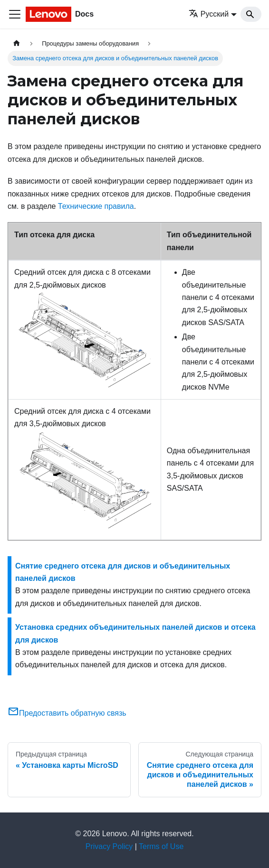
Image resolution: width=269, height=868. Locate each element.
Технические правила (96, 206)
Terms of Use (161, 846)
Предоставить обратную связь (67, 713)
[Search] (251, 14)
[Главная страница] (17, 43)
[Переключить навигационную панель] (15, 14)
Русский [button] (209, 14)
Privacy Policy (109, 846)
